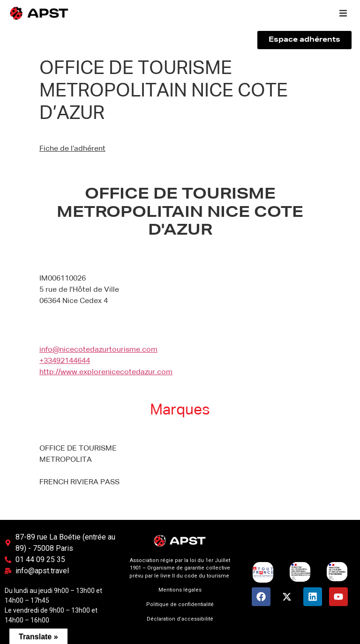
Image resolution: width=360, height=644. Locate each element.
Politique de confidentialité (180, 604)
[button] (343, 13)
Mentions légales (180, 590)
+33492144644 (65, 361)
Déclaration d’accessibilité (180, 619)
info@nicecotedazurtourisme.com (98, 350)
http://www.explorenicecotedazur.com (106, 372)
